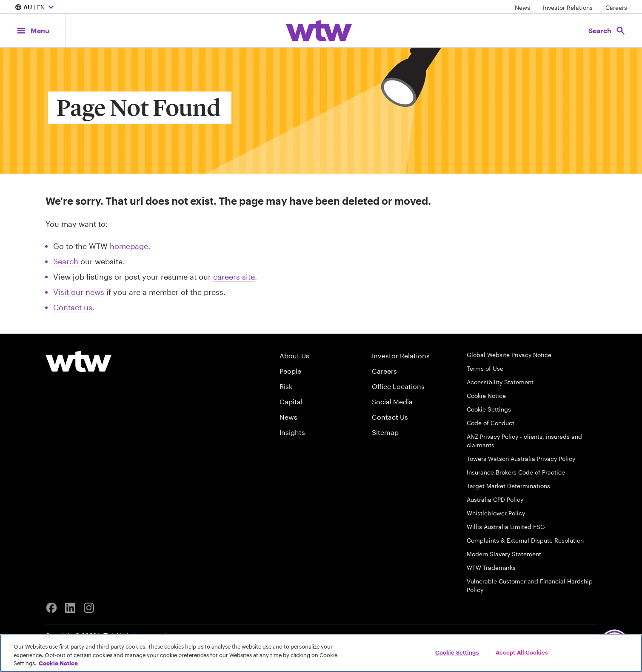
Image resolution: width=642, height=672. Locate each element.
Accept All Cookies (522, 652)
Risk (286, 386)
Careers (616, 7)
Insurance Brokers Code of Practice (516, 472)
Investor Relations (568, 7)
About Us (294, 356)
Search (66, 261)
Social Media (392, 402)
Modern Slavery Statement (504, 554)
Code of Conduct (491, 423)
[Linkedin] (70, 608)
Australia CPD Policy (495, 499)
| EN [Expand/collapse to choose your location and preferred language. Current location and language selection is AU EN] (36, 8)
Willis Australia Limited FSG (506, 527)
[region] (321, 653)
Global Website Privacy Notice (509, 355)
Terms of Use (485, 368)
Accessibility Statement (500, 382)
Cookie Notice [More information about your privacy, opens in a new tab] (58, 663)
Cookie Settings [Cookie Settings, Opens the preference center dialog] (457, 652)
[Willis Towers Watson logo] (78, 361)
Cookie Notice (486, 396)
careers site (234, 277)
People (290, 371)
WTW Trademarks (491, 568)
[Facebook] (51, 608)
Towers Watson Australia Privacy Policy (521, 459)
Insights (292, 432)
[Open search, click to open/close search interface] (607, 30)
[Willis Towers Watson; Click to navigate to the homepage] (319, 31)
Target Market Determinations (508, 486)
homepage (129, 246)
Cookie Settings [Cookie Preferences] (489, 409)
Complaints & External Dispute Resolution (525, 540)
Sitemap (385, 432)
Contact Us (390, 417)
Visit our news (79, 292)
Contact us (73, 307)
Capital (291, 402)
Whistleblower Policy (496, 513)
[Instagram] (89, 608)
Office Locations (398, 386)
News (522, 7)
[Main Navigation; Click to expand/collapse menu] (33, 30)
